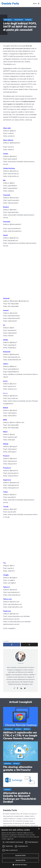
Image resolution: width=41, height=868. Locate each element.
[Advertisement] (20, 274)
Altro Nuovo (8, 20)
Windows (27, 729)
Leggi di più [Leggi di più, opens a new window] (10, 839)
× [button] (39, 829)
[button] (20, 865)
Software (28, 20)
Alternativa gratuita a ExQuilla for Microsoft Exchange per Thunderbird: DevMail (20, 797)
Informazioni (19, 20)
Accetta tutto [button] (20, 856)
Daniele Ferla (10, 3)
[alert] (20, 847)
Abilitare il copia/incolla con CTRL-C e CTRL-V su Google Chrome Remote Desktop (20, 735)
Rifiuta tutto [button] (21, 860)
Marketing (8, 764)
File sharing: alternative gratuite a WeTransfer (18, 768)
